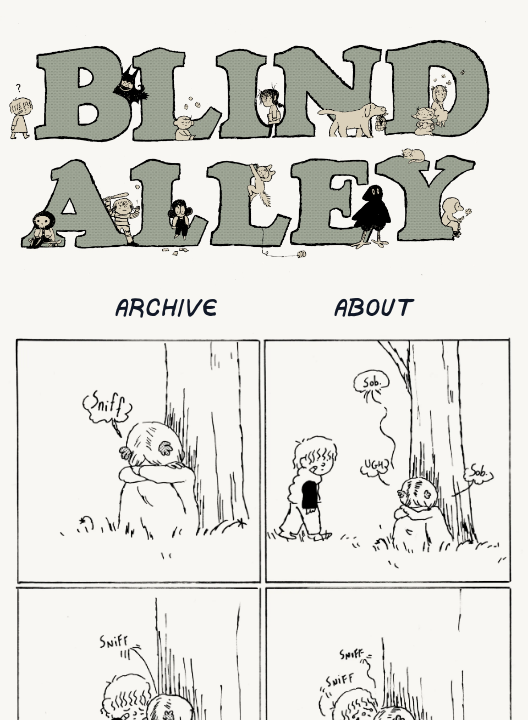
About (373, 309)
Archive (166, 309)
